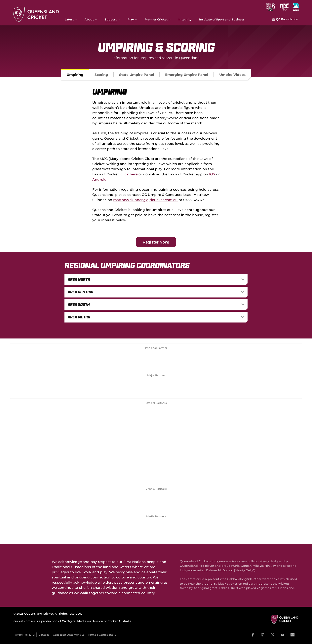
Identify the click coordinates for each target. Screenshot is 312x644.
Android (99, 179)
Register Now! (156, 242)
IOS (212, 174)
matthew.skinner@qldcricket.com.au (145, 200)
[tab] (75, 75)
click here (129, 174)
